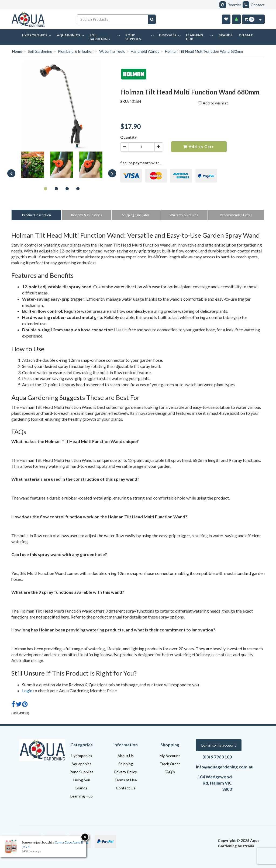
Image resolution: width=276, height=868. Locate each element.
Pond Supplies (82, 772)
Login (27, 690)
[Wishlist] (226, 19)
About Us (126, 756)
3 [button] (67, 188)
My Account (170, 756)
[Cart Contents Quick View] (260, 19)
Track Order (170, 764)
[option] (33, 166)
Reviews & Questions (87, 215)
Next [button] (112, 173)
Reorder (230, 5)
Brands (81, 788)
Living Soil (82, 780)
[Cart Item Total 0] (249, 19)
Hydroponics (82, 756)
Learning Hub (82, 796)
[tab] (37, 215)
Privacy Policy (125, 772)
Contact (254, 5)
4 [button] (78, 188)
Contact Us (126, 788)
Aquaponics (81, 764)
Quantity (128, 137)
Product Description (37, 215)
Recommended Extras (236, 215)
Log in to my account (219, 745)
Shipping (126, 764)
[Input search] (113, 19)
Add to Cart (199, 147)
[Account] (236, 19)
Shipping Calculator (136, 215)
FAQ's (170, 772)
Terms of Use (126, 780)
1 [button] (46, 188)
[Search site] (152, 19)
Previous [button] (11, 173)
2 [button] (56, 188)
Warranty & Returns (184, 215)
